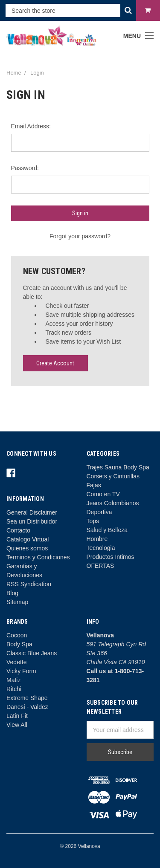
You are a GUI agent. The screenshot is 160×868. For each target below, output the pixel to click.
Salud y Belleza (107, 530)
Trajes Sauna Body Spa (118, 467)
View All (17, 725)
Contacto (18, 530)
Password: (25, 168)
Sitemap (17, 602)
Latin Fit (17, 716)
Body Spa (19, 644)
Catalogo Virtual (28, 539)
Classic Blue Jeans (32, 653)
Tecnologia (101, 548)
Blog (12, 593)
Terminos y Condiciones (38, 557)
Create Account (55, 363)
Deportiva (99, 512)
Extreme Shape (27, 698)
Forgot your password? (80, 236)
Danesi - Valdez (27, 707)
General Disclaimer (32, 512)
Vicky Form (21, 671)
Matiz (13, 680)
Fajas (94, 485)
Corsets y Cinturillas (113, 476)
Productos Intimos (111, 557)
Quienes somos (27, 548)
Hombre (97, 539)
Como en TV (103, 494)
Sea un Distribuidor (32, 521)
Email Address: (31, 126)
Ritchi (14, 689)
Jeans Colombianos (113, 503)
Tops (93, 521)
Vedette (17, 662)
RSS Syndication (29, 584)
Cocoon (17, 635)
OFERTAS (100, 566)
